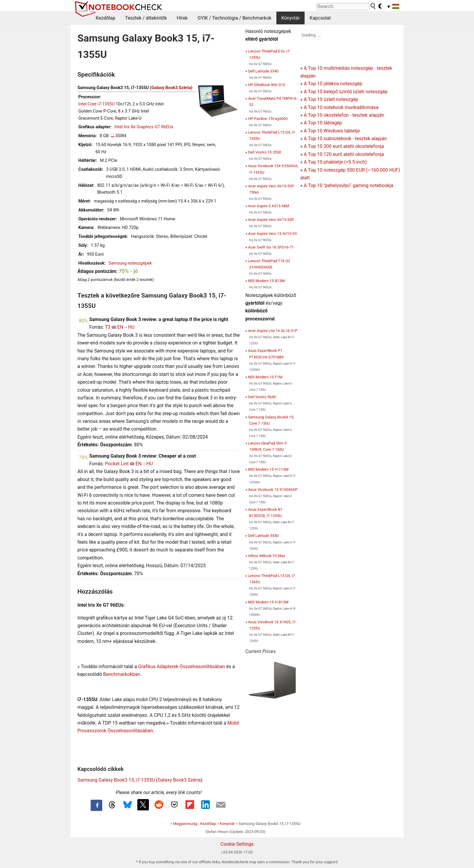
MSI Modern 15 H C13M (268, 469)
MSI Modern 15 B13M (267, 281)
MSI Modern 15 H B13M (268, 602)
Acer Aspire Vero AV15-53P (271, 220)
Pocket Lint (117, 464)
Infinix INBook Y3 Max (267, 556)
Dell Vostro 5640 (262, 397)
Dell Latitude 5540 (263, 536)
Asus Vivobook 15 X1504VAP (273, 490)
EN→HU (126, 327)
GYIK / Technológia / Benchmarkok (235, 18)
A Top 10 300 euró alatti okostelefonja (344, 146)
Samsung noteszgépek (130, 263)
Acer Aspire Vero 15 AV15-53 (273, 234)
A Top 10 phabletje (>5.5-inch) (335, 162)
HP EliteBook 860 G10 (267, 85)
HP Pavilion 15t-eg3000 (268, 119)
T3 (108, 327)
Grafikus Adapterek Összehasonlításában (182, 667)
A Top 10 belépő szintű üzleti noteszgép (346, 92)
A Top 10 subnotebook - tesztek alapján (345, 139)
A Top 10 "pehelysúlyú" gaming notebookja (349, 185)
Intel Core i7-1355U (97, 104)
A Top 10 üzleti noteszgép (331, 99)
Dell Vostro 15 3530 (265, 152)
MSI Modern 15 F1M (265, 377)
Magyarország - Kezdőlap (195, 824)
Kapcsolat (320, 18)
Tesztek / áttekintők (146, 18)
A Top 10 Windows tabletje (332, 131)
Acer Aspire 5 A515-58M (269, 206)
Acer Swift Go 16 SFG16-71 (271, 247)
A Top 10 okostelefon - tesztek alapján (344, 115)
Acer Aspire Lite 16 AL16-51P (273, 331)
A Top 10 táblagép (323, 123)
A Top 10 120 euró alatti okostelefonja (344, 154)
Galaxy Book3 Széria (171, 88)
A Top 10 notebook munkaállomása (341, 107)
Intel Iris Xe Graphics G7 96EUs (144, 127)
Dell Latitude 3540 (263, 71)
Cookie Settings (237, 844)
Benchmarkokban (122, 674)
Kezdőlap (105, 18)
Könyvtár (290, 18)
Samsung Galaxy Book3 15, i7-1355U (116, 780)
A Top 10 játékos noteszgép (333, 84)
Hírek (182, 18)
